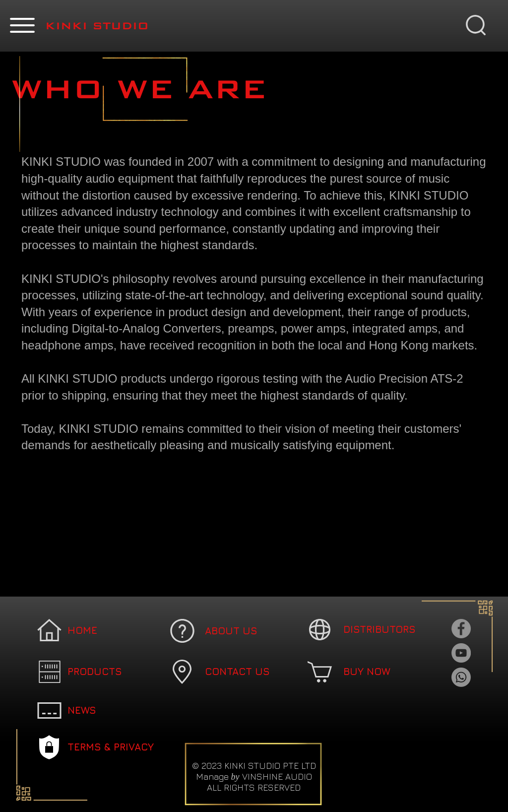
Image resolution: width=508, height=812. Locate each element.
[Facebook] (461, 629)
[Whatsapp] (461, 677)
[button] (22, 25)
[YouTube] (461, 653)
